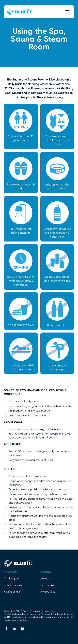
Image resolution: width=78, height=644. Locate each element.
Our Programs (12, 579)
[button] (67, 12)
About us (46, 579)
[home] (19, 12)
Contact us (47, 585)
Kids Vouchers (12, 592)
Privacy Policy (48, 592)
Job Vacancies (13, 585)
